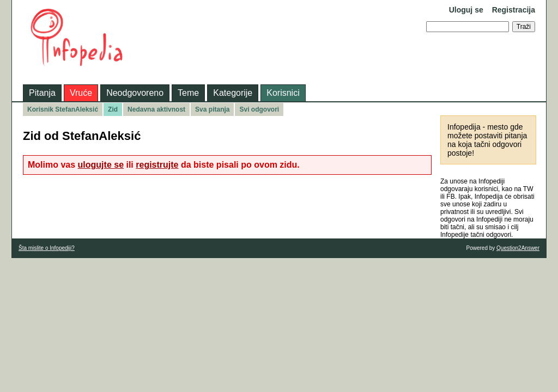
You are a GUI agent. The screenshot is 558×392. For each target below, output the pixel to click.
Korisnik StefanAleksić (63, 109)
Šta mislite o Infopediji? (47, 248)
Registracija (514, 10)
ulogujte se (101, 165)
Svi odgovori (259, 109)
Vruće (81, 93)
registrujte (157, 165)
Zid (113, 109)
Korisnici (283, 93)
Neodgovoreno (135, 93)
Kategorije (233, 93)
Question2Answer (518, 248)
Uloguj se (466, 10)
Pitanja (42, 93)
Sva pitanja (212, 109)
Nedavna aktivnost (156, 109)
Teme (188, 93)
